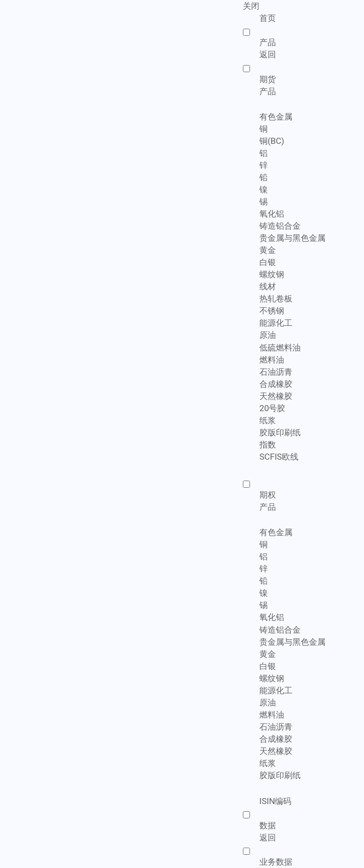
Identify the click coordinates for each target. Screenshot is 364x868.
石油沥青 (276, 372)
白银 (268, 262)
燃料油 (272, 360)
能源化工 (276, 323)
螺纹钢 (272, 274)
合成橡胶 (276, 384)
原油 (268, 335)
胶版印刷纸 (280, 433)
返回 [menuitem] (268, 55)
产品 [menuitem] (268, 91)
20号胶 (272, 408)
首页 (268, 18)
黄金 (268, 250)
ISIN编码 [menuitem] (276, 801)
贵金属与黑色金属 (292, 238)
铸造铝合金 (280, 226)
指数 (268, 445)
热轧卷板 (276, 299)
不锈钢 (272, 311)
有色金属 (276, 117)
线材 (268, 287)
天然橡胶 (276, 396)
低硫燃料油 (280, 348)
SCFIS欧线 (279, 457)
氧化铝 (272, 214)
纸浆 (268, 420)
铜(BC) (272, 141)
